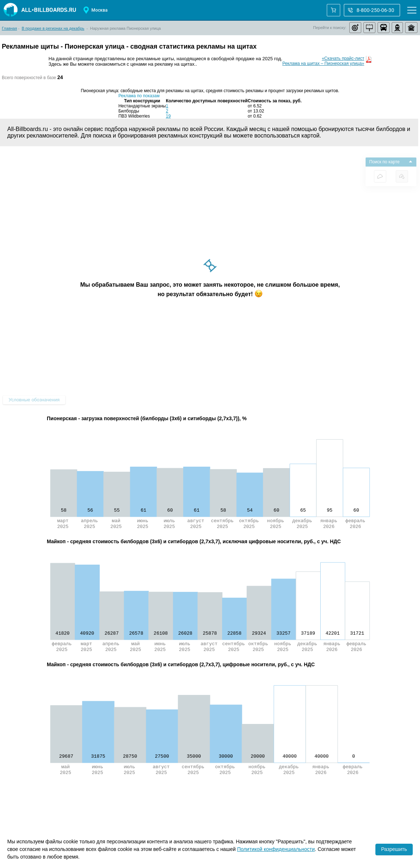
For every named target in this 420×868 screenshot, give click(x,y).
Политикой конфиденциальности (276, 849)
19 (168, 116)
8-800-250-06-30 (371, 10)
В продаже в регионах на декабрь (53, 28)
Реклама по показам (139, 96)
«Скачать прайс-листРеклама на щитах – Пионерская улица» (323, 61)
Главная (9, 28)
